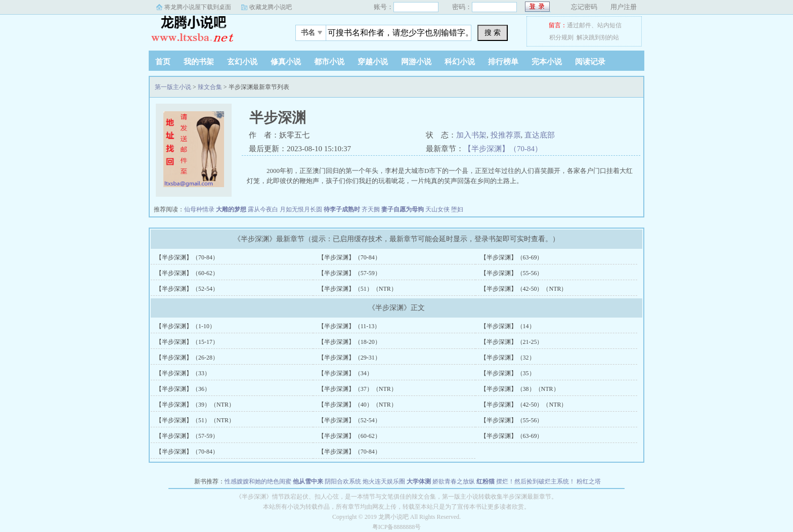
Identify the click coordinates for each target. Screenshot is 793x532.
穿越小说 (373, 62)
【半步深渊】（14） (508, 326)
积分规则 (561, 37)
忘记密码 (584, 7)
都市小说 (329, 62)
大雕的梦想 (231, 209)
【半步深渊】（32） (508, 358)
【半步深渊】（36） (183, 389)
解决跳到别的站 (598, 37)
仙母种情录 (199, 209)
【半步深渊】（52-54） (187, 289)
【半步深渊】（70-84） (503, 149)
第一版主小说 (212, 30)
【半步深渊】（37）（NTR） (358, 389)
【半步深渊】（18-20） (349, 342)
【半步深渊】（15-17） (187, 342)
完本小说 (547, 62)
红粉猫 (486, 481)
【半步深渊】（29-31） (349, 358)
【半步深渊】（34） (345, 373)
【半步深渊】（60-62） (187, 273)
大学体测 (419, 481)
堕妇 (457, 209)
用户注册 (624, 7)
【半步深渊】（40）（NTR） (358, 405)
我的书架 (199, 62)
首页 (163, 62)
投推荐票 (506, 135)
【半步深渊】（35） (508, 373)
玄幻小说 (242, 62)
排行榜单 (503, 62)
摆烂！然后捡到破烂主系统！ (536, 481)
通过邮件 (579, 25)
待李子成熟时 (342, 209)
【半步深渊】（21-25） (512, 342)
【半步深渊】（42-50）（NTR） (524, 289)
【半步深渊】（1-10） (186, 326)
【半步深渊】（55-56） (512, 273)
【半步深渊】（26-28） (187, 358)
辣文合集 (210, 87)
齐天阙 (371, 209)
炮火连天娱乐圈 (384, 481)
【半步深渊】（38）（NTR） (520, 389)
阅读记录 (590, 62)
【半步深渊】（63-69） (512, 257)
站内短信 (609, 25)
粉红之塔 (589, 481)
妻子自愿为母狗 (403, 209)
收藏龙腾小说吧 (271, 7)
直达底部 (540, 135)
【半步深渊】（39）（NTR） (195, 405)
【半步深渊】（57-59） (349, 273)
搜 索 (493, 32)
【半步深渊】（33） (183, 373)
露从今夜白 (263, 209)
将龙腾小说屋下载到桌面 (198, 7)
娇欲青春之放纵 (454, 481)
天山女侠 (437, 209)
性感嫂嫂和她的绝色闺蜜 (258, 481)
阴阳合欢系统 (343, 481)
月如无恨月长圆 (301, 209)
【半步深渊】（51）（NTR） (358, 289)
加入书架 (471, 135)
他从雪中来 (308, 481)
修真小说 (286, 62)
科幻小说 (460, 62)
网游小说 (416, 62)
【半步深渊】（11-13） (349, 326)
